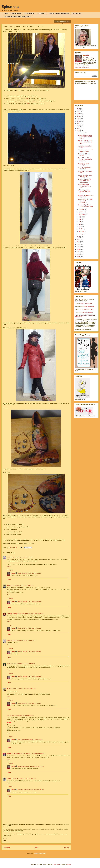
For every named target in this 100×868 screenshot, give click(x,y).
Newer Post (6, 848)
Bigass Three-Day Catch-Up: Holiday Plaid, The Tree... (85, 142)
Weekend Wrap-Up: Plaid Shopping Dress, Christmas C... (85, 201)
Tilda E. (9, 689)
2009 (79, 254)
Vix (8, 585)
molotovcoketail (56, 864)
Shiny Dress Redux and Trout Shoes (85, 168)
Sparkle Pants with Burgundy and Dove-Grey (85, 186)
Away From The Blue (86, 304)
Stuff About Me (16, 13)
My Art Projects (29, 13)
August (81, 217)
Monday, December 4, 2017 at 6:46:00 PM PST (33, 753)
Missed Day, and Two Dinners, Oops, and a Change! (85, 192)
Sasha (9, 664)
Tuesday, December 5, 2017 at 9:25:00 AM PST (24, 778)
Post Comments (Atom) (40, 853)
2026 (79, 109)
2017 (79, 131)
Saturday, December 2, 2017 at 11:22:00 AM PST (31, 614)
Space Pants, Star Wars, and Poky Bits (85, 176)
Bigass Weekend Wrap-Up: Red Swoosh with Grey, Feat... (85, 159)
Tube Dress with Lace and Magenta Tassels (86, 151)
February (81, 231)
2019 (79, 126)
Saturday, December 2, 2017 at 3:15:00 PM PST (24, 664)
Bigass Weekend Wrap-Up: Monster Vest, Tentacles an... (85, 181)
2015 (79, 239)
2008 (79, 257)
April (80, 227)
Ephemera (10, 7)
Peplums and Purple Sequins (84, 155)
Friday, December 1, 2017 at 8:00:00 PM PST (22, 557)
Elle (8, 715)
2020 (79, 123)
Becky (9, 640)
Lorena (9, 778)
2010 (79, 252)
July (80, 219)
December (82, 133)
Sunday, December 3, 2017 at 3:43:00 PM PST (30, 573)
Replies (11, 570)
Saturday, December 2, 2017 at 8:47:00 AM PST (22, 585)
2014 (79, 242)
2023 (79, 116)
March (80, 229)
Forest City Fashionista (14, 753)
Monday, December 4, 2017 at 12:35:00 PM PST (30, 740)
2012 (79, 247)
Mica (8, 557)
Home (6, 13)
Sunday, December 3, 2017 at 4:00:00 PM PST (22, 715)
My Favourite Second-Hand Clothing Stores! (18, 17)
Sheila (13, 573)
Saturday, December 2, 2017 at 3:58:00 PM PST (24, 689)
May (80, 224)
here (32, 96)
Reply (9, 567)
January (81, 234)
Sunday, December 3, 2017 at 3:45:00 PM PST (30, 703)
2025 (79, 111)
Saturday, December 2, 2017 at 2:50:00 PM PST (24, 640)
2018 (79, 128)
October (81, 212)
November (82, 209)
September (82, 214)
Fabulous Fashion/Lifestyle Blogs (59, 13)
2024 (79, 114)
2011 (79, 249)
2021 (79, 121)
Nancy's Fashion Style (87, 309)
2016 (79, 237)
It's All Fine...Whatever (87, 312)
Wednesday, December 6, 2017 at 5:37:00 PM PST (31, 766)
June (80, 222)
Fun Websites (77, 13)
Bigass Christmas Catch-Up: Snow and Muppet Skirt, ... (85, 137)
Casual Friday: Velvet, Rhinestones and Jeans (85, 206)
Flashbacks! (41, 13)
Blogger (69, 864)
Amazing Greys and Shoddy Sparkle (84, 164)
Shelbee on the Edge (88, 306)
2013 (79, 244)
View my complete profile (82, 67)
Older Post (66, 848)
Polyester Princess (12, 614)
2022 (79, 119)
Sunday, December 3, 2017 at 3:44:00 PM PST (30, 628)
